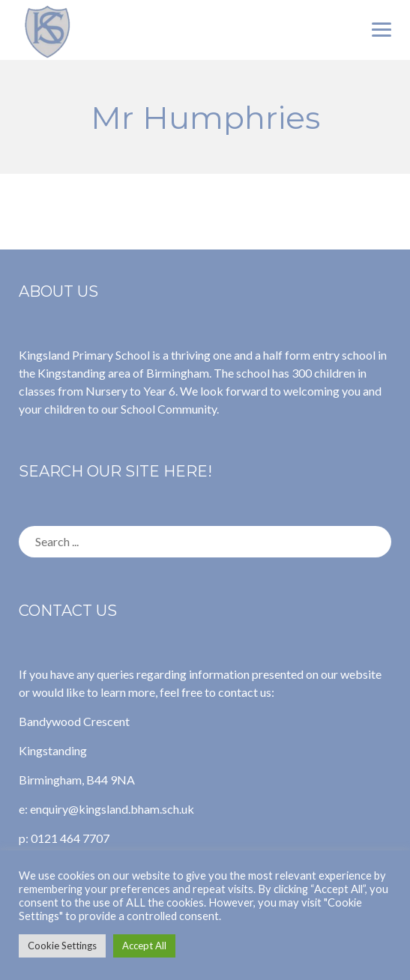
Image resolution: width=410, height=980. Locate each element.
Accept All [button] (144, 946)
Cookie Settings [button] (62, 946)
